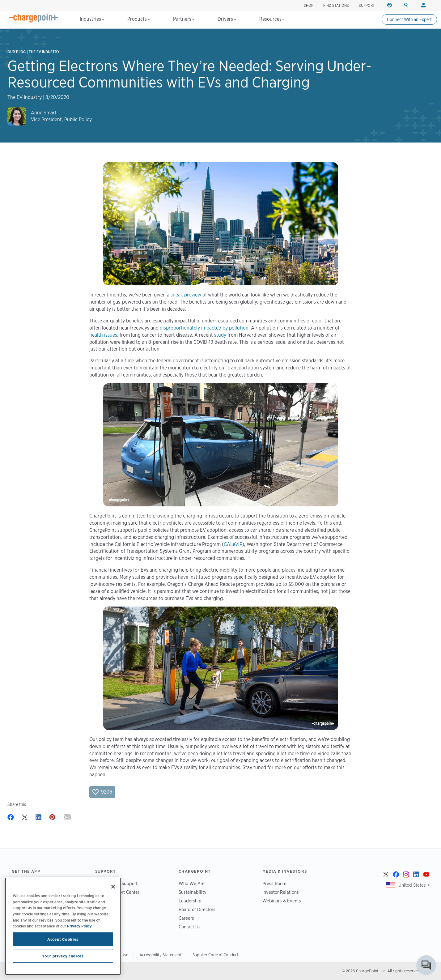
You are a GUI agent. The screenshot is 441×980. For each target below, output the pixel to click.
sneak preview (186, 295)
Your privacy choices (63, 956)
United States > (414, 885)
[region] (63, 926)
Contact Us (190, 927)
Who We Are (192, 883)
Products (139, 19)
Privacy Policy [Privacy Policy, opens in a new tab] (79, 926)
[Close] (113, 887)
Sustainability (193, 892)
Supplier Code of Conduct (216, 955)
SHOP (309, 5)
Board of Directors (197, 909)
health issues (103, 335)
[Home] (34, 18)
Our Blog (17, 52)
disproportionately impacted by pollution (204, 328)
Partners (184, 19)
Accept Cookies (63, 939)
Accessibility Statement (160, 955)
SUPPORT (367, 5)
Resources (272, 19)
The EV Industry (44, 52)
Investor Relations (281, 892)
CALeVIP (233, 544)
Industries (92, 19)
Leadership (190, 901)
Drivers (227, 19)
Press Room (274, 883)
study (220, 335)
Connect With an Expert (409, 19)
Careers (186, 918)
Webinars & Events (282, 901)
